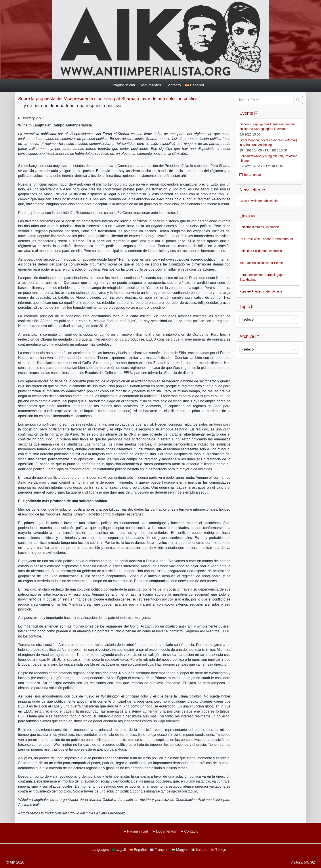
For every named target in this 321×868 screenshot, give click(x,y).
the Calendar (250, 175)
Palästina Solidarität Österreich (261, 251)
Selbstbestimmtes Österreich (259, 227)
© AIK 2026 (15, 862)
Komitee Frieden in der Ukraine (261, 291)
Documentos (150, 85)
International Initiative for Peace (261, 263)
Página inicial (124, 85)
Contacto (173, 85)
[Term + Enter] (265, 100)
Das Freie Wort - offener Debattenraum (266, 239)
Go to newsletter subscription (259, 201)
